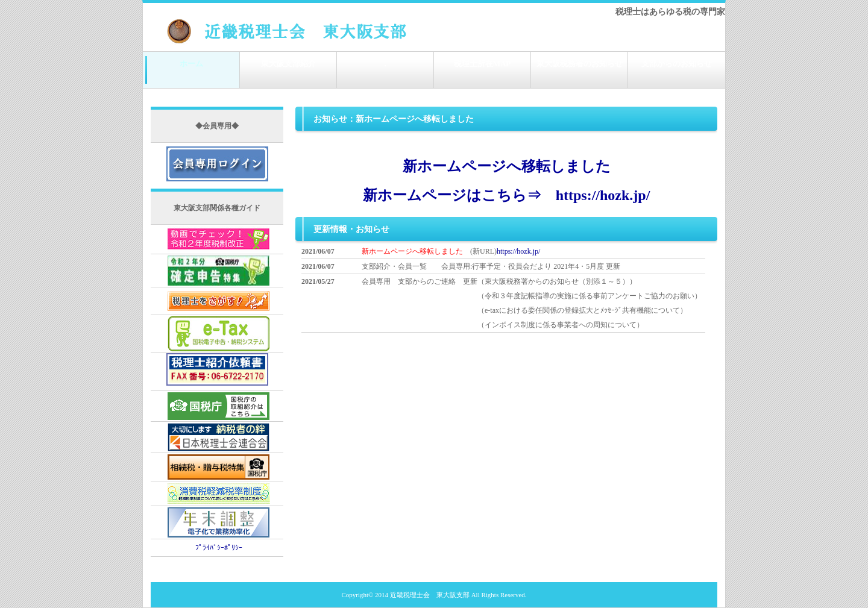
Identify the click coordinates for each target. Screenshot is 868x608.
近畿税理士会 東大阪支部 (430, 595)
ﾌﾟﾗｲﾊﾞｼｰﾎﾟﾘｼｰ (219, 548)
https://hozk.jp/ (518, 251)
